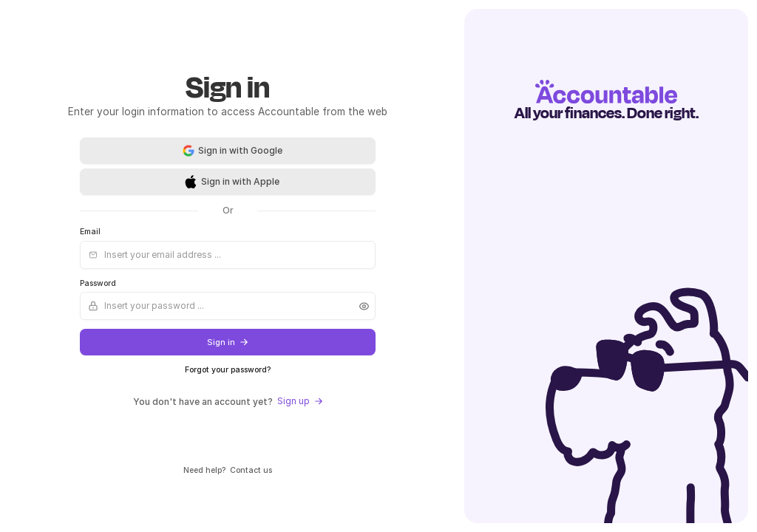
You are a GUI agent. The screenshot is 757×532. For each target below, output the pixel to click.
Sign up (300, 401)
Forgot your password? (228, 370)
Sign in (228, 342)
